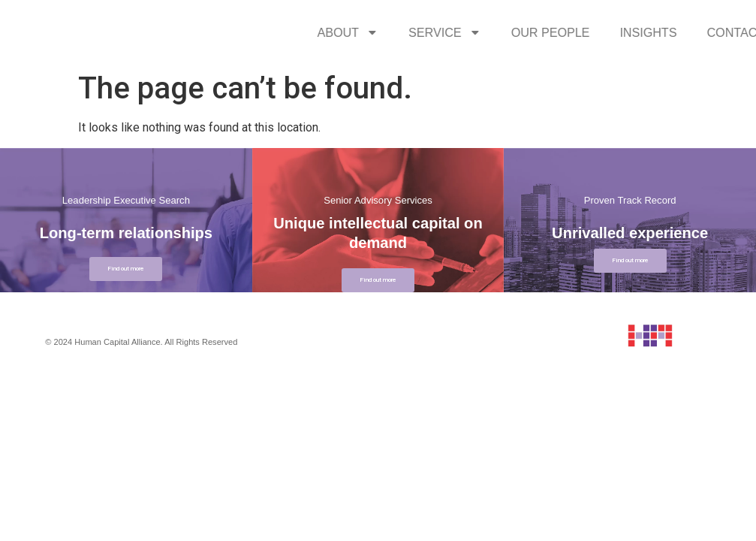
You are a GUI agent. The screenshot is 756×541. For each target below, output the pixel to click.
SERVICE (574, 32)
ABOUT (477, 32)
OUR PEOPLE (680, 32)
